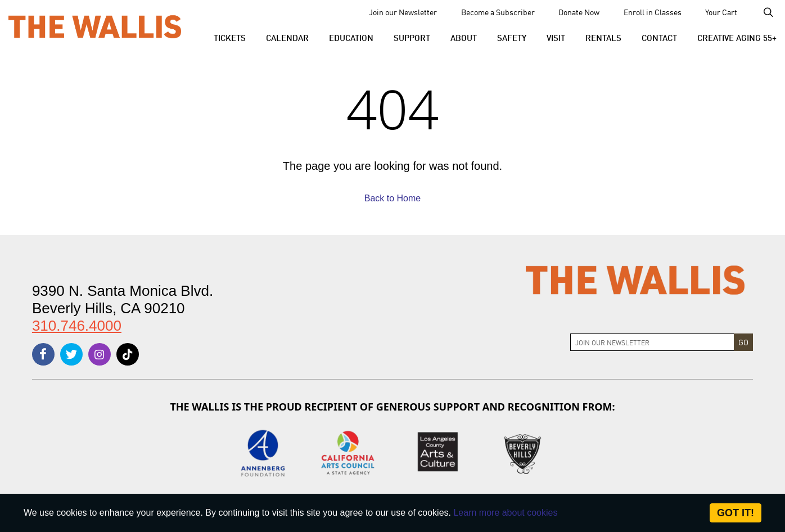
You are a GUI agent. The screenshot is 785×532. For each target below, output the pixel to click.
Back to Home (393, 198)
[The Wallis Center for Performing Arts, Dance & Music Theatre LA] (95, 26)
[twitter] (71, 354)
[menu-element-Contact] (659, 37)
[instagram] (100, 354)
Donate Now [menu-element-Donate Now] (579, 12)
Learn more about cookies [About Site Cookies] (505, 513)
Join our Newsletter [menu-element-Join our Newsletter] (403, 12)
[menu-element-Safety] (512, 37)
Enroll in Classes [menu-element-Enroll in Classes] (653, 12)
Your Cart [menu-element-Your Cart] (721, 12)
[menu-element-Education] (351, 37)
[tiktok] (128, 354)
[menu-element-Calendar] (287, 37)
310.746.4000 (77, 326)
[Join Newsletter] (652, 342)
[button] (230, 37)
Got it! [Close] (736, 513)
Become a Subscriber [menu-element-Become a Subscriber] (498, 12)
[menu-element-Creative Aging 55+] (732, 37)
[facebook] (43, 354)
